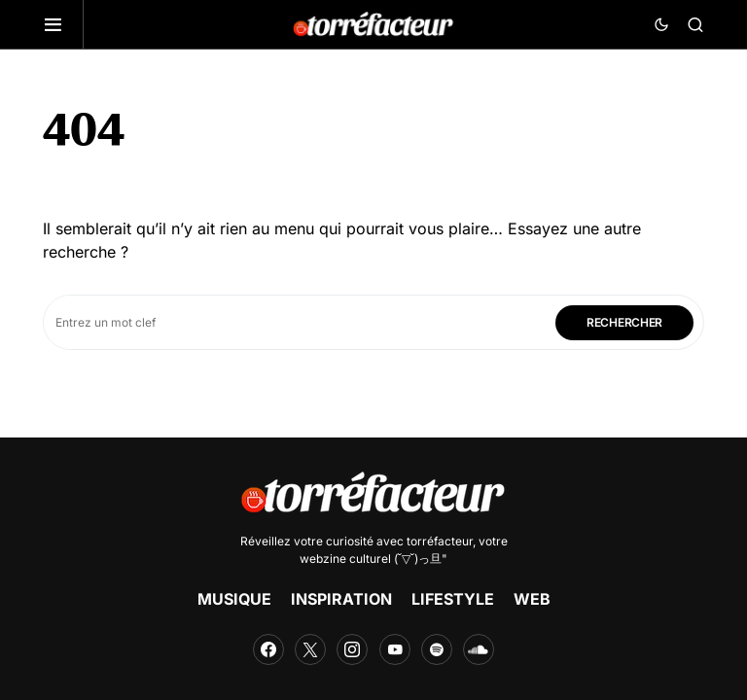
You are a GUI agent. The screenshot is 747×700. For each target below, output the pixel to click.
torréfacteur (440, 541)
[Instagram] (352, 649)
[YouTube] (395, 649)
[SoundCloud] (479, 649)
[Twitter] (310, 649)
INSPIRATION (341, 599)
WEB (532, 599)
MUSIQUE (234, 599)
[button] (63, 24)
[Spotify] (437, 649)
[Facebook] (268, 649)
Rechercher (624, 322)
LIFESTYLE (453, 599)
